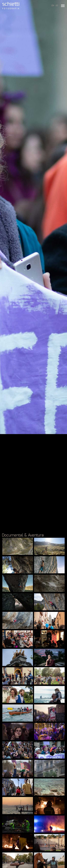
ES (57, 6)
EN (53, 6)
